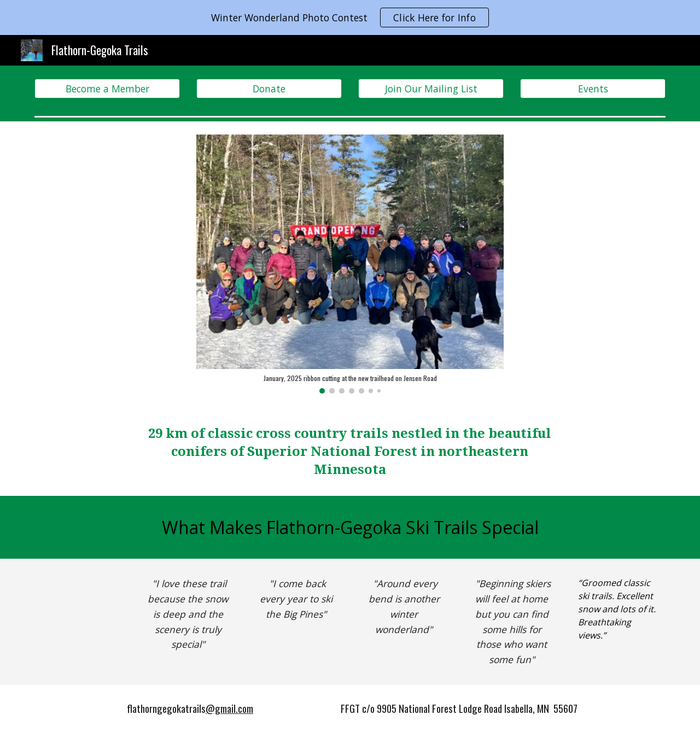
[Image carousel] (350, 264)
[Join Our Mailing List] (431, 89)
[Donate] (269, 89)
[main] (350, 452)
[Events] (593, 89)
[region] (350, 17)
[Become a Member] (107, 89)
